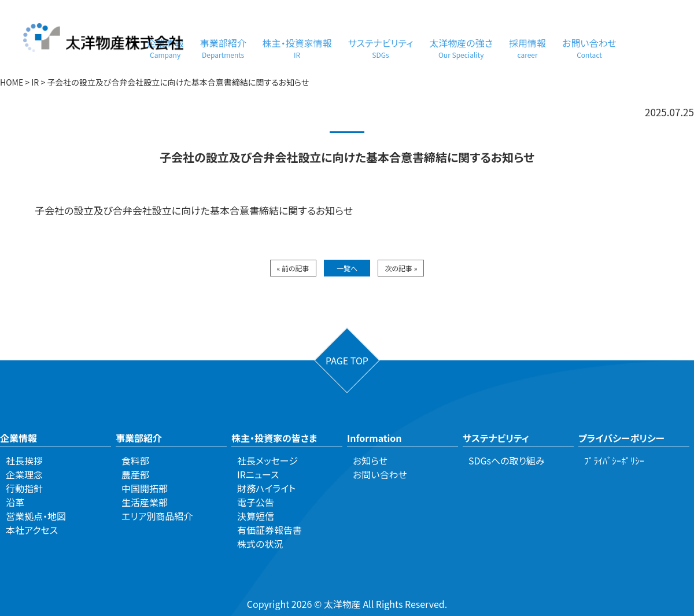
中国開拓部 (145, 488)
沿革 (15, 502)
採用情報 (527, 48)
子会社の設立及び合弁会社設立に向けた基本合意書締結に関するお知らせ (194, 210)
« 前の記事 (293, 268)
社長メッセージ (267, 460)
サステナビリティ (381, 48)
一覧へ (347, 268)
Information (374, 438)
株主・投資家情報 (297, 48)
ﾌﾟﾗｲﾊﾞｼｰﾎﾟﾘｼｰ (614, 460)
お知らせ (370, 460)
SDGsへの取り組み (507, 460)
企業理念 (24, 474)
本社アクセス (32, 530)
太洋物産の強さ (461, 48)
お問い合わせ (589, 48)
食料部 (135, 460)
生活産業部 (145, 502)
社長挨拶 (24, 460)
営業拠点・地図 (36, 516)
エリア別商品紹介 (157, 516)
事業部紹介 (223, 48)
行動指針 (24, 488)
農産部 (135, 474)
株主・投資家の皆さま (274, 438)
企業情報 (19, 438)
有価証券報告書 (270, 530)
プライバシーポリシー (621, 438)
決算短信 (256, 516)
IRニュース (258, 474)
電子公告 (256, 502)
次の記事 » (401, 268)
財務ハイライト (266, 488)
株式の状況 (260, 544)
